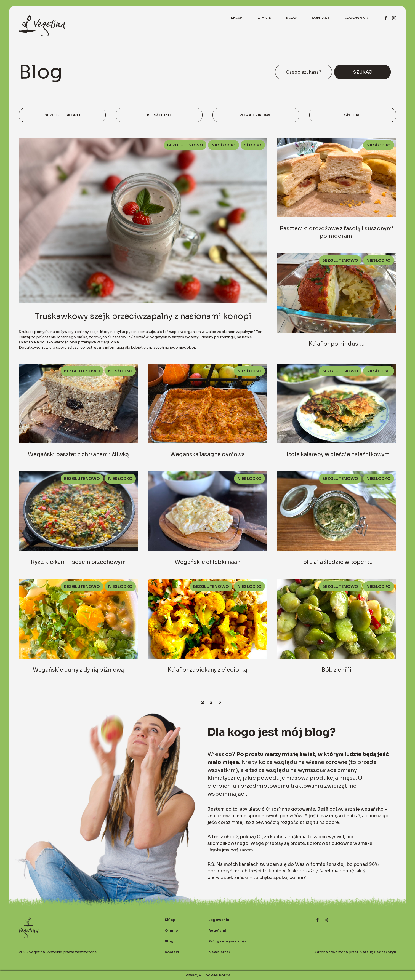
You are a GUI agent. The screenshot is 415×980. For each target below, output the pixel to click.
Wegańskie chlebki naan (208, 562)
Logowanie (357, 18)
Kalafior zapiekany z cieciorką (208, 670)
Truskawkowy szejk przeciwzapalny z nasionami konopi (143, 316)
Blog (291, 18)
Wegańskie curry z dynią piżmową (78, 670)
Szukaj (362, 72)
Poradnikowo (256, 115)
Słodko (353, 115)
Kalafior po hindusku (337, 344)
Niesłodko (159, 115)
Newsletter (219, 952)
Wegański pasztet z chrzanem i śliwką (78, 454)
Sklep (236, 18)
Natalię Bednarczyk (378, 952)
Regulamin (218, 931)
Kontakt (321, 18)
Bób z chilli (337, 670)
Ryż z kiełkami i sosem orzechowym (78, 562)
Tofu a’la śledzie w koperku (336, 562)
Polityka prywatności (228, 941)
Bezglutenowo (62, 115)
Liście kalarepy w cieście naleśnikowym (336, 454)
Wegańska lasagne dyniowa (208, 454)
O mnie (264, 18)
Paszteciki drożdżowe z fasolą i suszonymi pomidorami (337, 232)
